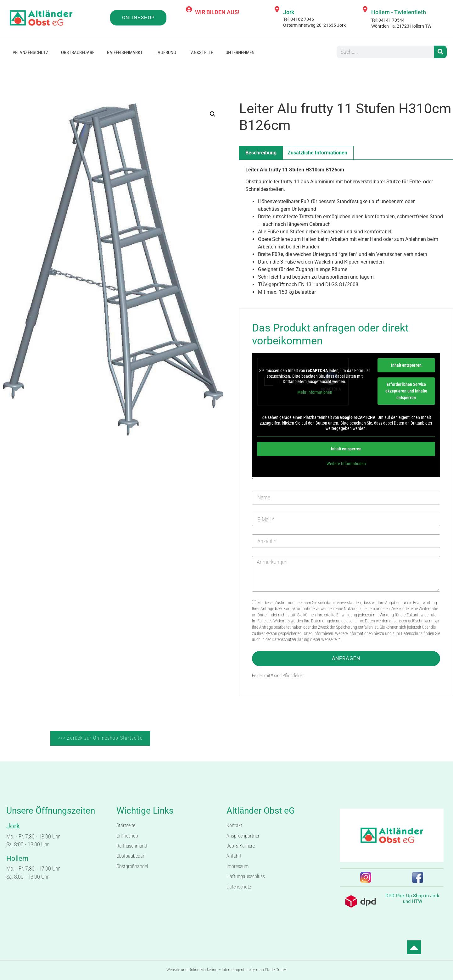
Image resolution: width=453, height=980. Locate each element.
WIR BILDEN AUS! (217, 12)
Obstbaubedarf (78, 53)
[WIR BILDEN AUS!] (189, 9)
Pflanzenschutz (31, 53)
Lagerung (166, 53)
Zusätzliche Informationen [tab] (317, 153)
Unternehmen (240, 53)
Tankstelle (201, 53)
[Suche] (440, 52)
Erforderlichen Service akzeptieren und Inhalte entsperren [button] (406, 391)
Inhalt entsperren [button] (406, 365)
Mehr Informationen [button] (315, 392)
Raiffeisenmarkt (125, 53)
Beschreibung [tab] (261, 153)
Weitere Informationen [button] (346, 464)
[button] (213, 114)
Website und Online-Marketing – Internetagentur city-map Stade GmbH (226, 970)
